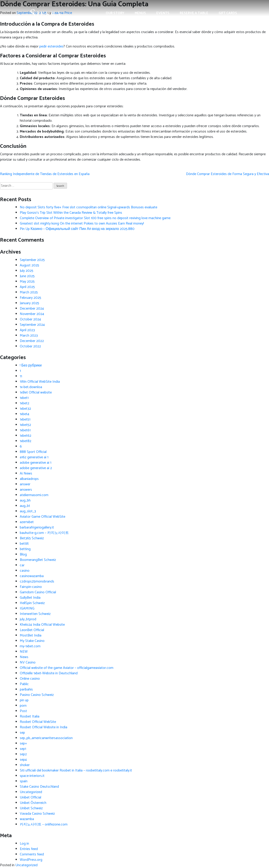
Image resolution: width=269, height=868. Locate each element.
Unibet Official (30, 797)
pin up (24, 700)
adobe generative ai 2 (36, 468)
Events (163, 13)
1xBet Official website (36, 392)
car (22, 565)
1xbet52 (25, 425)
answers (26, 490)
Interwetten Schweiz (35, 614)
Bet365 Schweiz (32, 538)
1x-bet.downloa (31, 387)
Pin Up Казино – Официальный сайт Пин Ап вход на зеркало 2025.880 (77, 229)
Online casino (30, 679)
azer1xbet (27, 522)
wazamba (27, 819)
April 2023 (27, 330)
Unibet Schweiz (31, 808)
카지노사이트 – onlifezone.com (44, 824)
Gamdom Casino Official (38, 592)
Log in (24, 844)
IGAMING (27, 608)
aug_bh (25, 500)
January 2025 (29, 303)
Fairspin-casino (31, 587)
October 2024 (30, 319)
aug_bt (25, 506)
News (24, 657)
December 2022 (32, 341)
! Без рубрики (31, 365)
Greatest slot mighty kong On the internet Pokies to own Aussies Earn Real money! (82, 224)
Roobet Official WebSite (38, 722)
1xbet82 (26, 441)
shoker (25, 765)
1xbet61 (25, 430)
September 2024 (32, 325)
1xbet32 (25, 409)
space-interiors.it (32, 776)
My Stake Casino (32, 641)
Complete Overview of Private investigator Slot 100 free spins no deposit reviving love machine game (95, 218)
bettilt (24, 544)
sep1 (23, 749)
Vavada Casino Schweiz (37, 814)
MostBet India (31, 635)
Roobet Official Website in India (44, 727)
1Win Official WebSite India (40, 382)
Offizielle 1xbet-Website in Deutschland (49, 673)
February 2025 (30, 298)
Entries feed (29, 849)
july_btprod (28, 619)
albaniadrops (29, 479)
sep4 (23, 760)
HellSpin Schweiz (32, 603)
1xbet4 (25, 414)
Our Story (115, 13)
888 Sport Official (33, 452)
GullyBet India (30, 598)
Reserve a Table (194, 13)
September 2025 (32, 260)
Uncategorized (31, 792)
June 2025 (27, 276)
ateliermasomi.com (34, 495)
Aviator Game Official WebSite (43, 517)
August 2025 (29, 265)
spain (24, 781)
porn (23, 706)
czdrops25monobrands (37, 581)
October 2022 (30, 346)
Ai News (26, 473)
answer (25, 484)
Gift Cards (228, 13)
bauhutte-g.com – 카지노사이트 (44, 533)
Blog (23, 554)
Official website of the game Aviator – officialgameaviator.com (67, 668)
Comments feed (32, 854)
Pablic (24, 684)
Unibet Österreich (33, 803)
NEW (24, 652)
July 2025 (27, 271)
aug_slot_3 (28, 511)
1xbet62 (26, 436)
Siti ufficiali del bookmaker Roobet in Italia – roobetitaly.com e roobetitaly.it (76, 770)
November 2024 (32, 314)
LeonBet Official (32, 630)
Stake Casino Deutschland (39, 787)
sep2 (23, 754)
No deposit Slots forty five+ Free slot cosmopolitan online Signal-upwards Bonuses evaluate (89, 207)
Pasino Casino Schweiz (37, 695)
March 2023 (29, 336)
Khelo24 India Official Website (42, 625)
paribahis (26, 689)
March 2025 (29, 292)
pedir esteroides (51, 46)
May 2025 (27, 282)
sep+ (23, 743)
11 (21, 376)
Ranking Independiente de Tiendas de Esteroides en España (45, 174)
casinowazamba (32, 576)
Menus (140, 13)
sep (22, 733)
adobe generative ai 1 (36, 463)
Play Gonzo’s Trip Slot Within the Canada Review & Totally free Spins (71, 213)
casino (25, 571)
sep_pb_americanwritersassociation (46, 738)
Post (23, 711)
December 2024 (32, 309)
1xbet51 (25, 419)
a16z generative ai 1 (34, 457)
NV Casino (28, 662)
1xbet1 (24, 398)
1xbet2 (25, 403)
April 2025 (27, 287)
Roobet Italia (30, 716)
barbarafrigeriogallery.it (37, 527)
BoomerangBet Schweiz (38, 560)
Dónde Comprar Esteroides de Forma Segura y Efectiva (228, 174)
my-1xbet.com (30, 646)
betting (25, 549)
